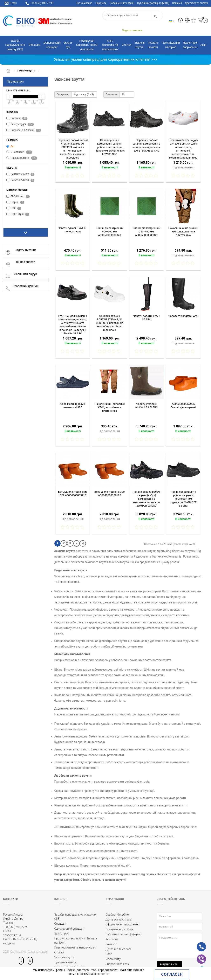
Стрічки (126, 45)
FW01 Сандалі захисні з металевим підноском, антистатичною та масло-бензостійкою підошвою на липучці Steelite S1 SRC (73, 325)
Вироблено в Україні (24, 130)
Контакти (112, 939)
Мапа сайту (113, 959)
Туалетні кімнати (153, 45)
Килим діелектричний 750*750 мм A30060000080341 (147, 232)
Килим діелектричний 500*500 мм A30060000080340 (110, 232)
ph (198, 944)
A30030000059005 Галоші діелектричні (183, 406)
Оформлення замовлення (122, 924)
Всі (10, 146)
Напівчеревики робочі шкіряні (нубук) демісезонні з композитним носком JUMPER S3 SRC (146, 499)
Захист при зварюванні (190, 45)
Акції (203, 45)
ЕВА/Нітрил (18, 197)
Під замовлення (22, 158)
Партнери (101, 3)
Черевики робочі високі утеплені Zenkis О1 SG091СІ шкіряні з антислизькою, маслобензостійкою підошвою (73, 149)
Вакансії (177, 3)
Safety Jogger (20, 124)
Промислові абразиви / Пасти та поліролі (87, 45)
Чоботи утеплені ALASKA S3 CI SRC (146, 406)
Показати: (112, 94)
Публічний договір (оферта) (153, 3)
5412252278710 (20, 180)
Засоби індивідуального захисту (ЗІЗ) (15, 45)
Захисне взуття (139, 45)
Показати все (18, 221)
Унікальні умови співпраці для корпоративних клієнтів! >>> (105, 59)
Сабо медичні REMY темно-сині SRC (73, 406)
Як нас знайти (20, 262)
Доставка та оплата (196, 3)
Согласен (172, 974)
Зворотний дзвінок (22, 286)
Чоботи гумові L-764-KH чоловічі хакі (73, 230)
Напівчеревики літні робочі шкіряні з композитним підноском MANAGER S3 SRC (183, 499)
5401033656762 (20, 174)
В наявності (19, 152)
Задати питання (21, 250)
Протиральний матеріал (171, 45)
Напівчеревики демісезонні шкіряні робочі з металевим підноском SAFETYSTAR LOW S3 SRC (110, 147)
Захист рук (68, 45)
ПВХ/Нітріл (18, 214)
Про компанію (84, 3)
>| (83, 543)
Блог (109, 954)
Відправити (169, 964)
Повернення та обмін (122, 3)
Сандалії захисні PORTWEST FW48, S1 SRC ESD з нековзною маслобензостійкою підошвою (110, 323)
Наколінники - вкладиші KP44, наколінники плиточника (110, 407)
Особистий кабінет (118, 915)
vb (198, 956)
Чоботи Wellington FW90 (183, 316)
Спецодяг (35, 45)
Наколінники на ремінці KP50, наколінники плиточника (183, 232)
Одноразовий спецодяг (52, 45)
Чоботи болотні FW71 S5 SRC (146, 318)
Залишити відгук (21, 274)
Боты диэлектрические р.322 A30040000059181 (73, 493)
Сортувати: (63, 94)
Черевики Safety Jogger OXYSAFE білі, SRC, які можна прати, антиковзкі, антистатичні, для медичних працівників (183, 149)
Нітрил (15, 202)
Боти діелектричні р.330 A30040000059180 (110, 493)
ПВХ (14, 208)
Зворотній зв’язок (117, 964)
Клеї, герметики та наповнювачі (110, 45)
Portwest (17, 118)
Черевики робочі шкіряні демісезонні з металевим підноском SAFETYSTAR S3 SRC (147, 145)
